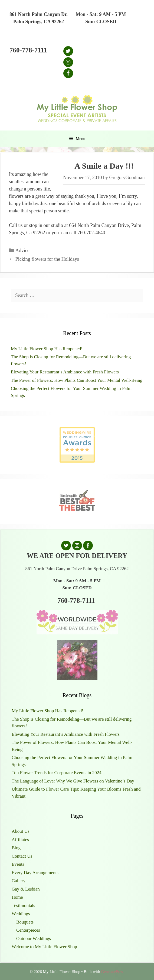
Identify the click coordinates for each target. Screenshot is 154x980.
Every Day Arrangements (35, 873)
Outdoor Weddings (34, 939)
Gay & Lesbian (26, 889)
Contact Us (22, 856)
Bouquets (25, 922)
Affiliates (20, 840)
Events (18, 864)
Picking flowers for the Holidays (47, 259)
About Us (21, 831)
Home (17, 897)
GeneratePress (113, 972)
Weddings (21, 914)
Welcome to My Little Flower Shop (44, 947)
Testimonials (23, 906)
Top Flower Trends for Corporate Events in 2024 (57, 773)
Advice (22, 250)
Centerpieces (28, 930)
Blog (16, 848)
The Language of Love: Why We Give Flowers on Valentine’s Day (73, 781)
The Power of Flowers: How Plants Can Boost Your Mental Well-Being (77, 380)
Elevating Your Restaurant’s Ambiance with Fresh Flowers (65, 372)
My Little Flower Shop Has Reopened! (47, 349)
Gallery (19, 881)
